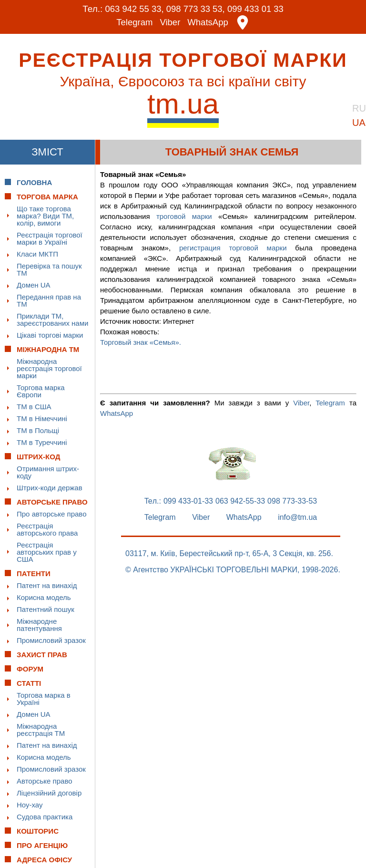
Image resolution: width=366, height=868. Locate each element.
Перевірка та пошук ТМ (49, 269)
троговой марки (184, 216)
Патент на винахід (47, 585)
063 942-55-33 (240, 501)
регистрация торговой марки (233, 248)
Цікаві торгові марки (50, 335)
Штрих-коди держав (50, 488)
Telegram (134, 23)
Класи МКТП (37, 254)
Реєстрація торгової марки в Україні (50, 238)
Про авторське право (52, 514)
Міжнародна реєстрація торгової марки (49, 368)
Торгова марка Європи (41, 391)
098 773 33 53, (196, 9)
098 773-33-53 (292, 501)
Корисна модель (44, 597)
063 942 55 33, (133, 9)
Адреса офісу (44, 860)
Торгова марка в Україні (44, 699)
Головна (34, 182)
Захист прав (42, 655)
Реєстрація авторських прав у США (47, 552)
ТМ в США (34, 407)
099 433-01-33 (188, 501)
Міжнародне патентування (39, 625)
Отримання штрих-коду (48, 472)
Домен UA (34, 285)
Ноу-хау (30, 805)
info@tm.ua (297, 517)
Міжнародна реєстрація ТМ (41, 730)
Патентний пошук (46, 609)
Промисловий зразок (51, 640)
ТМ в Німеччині (42, 418)
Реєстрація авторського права (47, 529)
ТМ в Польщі (38, 430)
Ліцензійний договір (49, 793)
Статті (29, 683)
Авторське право (45, 781)
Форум (30, 669)
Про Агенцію (42, 845)
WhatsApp (209, 23)
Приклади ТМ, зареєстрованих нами (52, 320)
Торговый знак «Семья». (141, 342)
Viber (170, 23)
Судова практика (45, 817)
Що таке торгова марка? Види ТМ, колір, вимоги (45, 216)
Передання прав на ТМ (49, 300)
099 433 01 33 (257, 9)
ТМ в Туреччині (42, 442)
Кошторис (38, 831)
